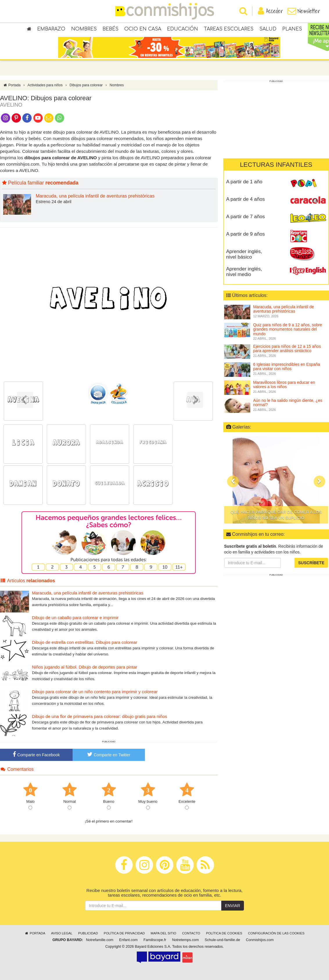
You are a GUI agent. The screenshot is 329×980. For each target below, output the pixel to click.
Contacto (191, 933)
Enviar (233, 906)
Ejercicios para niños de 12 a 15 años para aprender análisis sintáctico (287, 349)
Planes (292, 29)
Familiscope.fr (155, 940)
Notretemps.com (185, 940)
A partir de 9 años (246, 234)
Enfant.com (128, 940)
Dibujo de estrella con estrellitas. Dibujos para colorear (85, 642)
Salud (268, 29)
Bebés (110, 29)
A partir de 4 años (246, 199)
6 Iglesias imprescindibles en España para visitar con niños (287, 367)
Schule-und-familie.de (222, 940)
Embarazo (51, 29)
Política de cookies (224, 933)
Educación (183, 29)
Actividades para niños (45, 85)
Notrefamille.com (100, 940)
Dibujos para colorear (86, 85)
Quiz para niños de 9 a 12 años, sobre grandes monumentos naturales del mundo (288, 329)
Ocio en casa (143, 29)
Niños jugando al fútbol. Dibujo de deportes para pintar (85, 667)
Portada (12, 85)
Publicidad (88, 933)
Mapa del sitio (163, 933)
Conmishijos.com (260, 940)
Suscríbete (311, 563)
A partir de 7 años (246, 217)
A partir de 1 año (244, 182)
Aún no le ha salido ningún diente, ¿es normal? (288, 403)
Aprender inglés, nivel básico (244, 254)
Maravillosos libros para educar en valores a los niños (284, 385)
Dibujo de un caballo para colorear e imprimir (75, 618)
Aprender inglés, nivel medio (244, 272)
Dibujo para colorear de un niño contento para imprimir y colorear (95, 692)
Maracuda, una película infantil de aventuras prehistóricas (95, 196)
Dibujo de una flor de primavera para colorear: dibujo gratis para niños (99, 716)
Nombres (84, 29)
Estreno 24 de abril (54, 202)
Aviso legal (62, 933)
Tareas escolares (229, 29)
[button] (233, 481)
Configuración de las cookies (276, 933)
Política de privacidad (124, 933)
